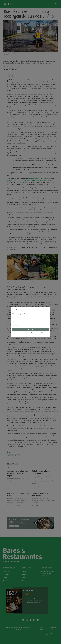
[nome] (30, 318)
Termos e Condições (36, 333)
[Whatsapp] (30, 325)
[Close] (48, 309)
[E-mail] (30, 322)
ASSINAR (31, 330)
